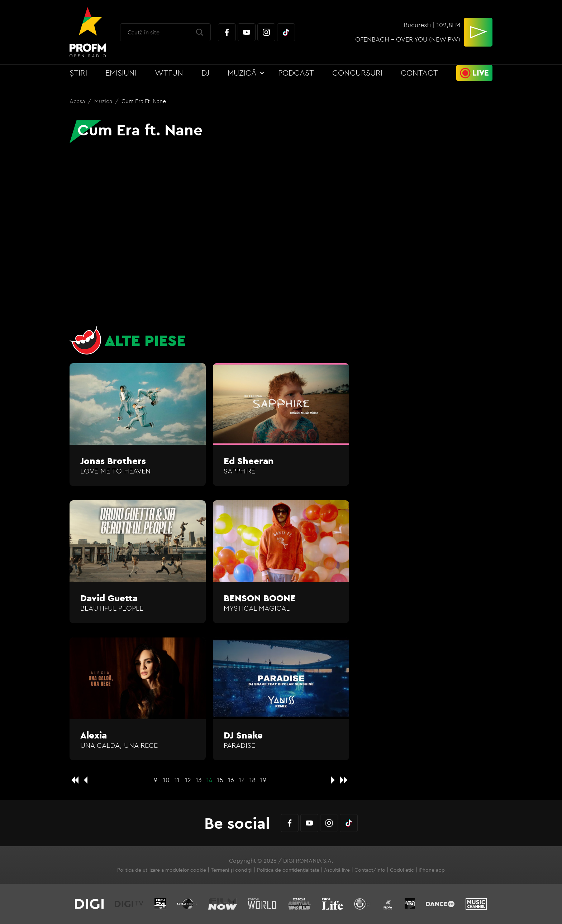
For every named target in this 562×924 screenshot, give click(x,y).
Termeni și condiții (232, 870)
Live (481, 73)
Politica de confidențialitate (288, 870)
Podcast (296, 73)
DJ (205, 73)
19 (263, 780)
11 (177, 780)
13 (199, 780)
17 (242, 780)
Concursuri (357, 73)
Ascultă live (337, 870)
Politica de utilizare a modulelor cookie (162, 870)
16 (231, 780)
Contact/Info (370, 870)
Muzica (104, 101)
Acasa (78, 101)
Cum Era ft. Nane (144, 101)
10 (166, 780)
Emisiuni (121, 73)
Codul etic (402, 870)
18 (253, 780)
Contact (419, 73)
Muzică (242, 73)
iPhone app (432, 870)
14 (209, 780)
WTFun (169, 73)
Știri (78, 73)
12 (188, 780)
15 (220, 780)
